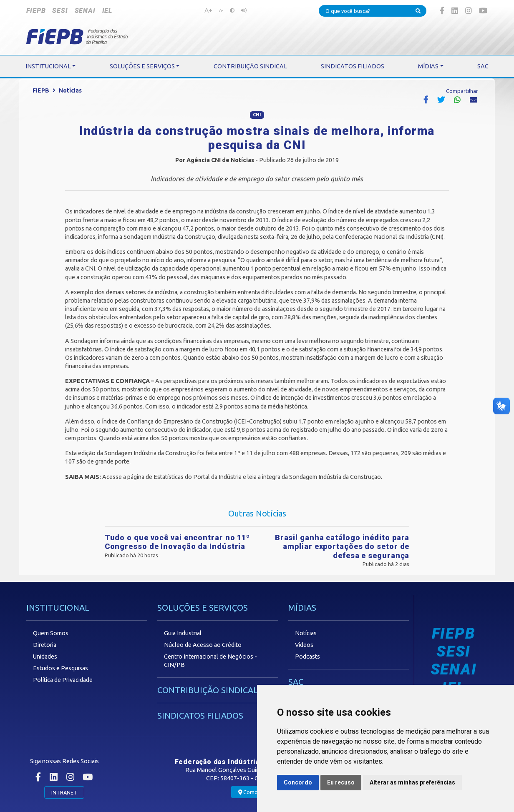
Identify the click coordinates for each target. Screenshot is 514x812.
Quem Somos (51, 633)
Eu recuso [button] (341, 782)
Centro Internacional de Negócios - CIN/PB (210, 661)
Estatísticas (169, 477)
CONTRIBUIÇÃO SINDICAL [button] (250, 66)
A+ (208, 10)
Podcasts (307, 657)
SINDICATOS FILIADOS (200, 716)
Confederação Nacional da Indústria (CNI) (389, 237)
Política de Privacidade (63, 680)
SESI (60, 11)
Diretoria (45, 645)
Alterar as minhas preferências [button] (412, 782)
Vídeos (304, 645)
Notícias (70, 90)
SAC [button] (483, 66)
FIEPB (36, 11)
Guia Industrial (183, 633)
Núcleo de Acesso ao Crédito (203, 645)
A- (221, 10)
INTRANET (64, 792)
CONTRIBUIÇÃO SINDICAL (208, 690)
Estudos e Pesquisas (60, 668)
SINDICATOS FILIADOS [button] (353, 66)
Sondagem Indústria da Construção (169, 237)
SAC (296, 682)
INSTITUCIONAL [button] (48, 66)
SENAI (85, 11)
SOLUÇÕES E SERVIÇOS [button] (142, 66)
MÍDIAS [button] (428, 66)
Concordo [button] (298, 782)
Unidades (45, 657)
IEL (107, 11)
